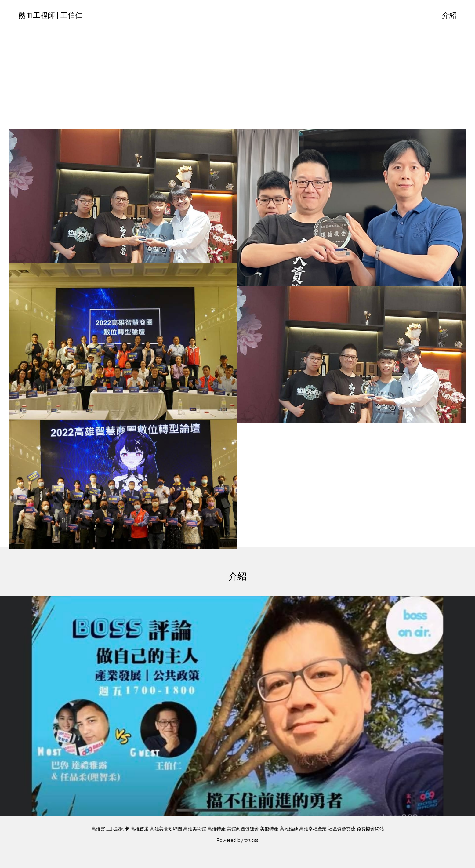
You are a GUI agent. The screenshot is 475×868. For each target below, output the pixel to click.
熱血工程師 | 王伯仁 (50, 15)
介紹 (449, 15)
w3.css (251, 840)
